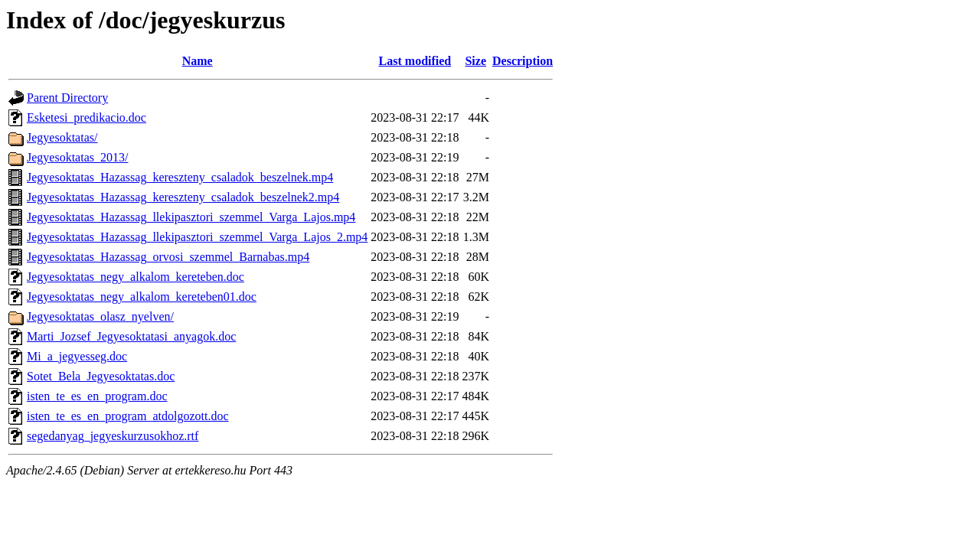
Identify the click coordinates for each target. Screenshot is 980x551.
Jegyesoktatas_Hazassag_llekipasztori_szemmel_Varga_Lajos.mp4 (191, 217)
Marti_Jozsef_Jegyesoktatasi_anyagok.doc (131, 336)
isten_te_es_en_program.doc (97, 396)
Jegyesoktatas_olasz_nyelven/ (100, 316)
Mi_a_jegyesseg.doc (77, 356)
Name (198, 61)
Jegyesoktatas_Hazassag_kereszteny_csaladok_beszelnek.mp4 (180, 177)
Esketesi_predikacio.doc (87, 117)
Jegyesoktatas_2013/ (77, 157)
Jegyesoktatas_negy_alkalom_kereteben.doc (136, 277)
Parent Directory (67, 98)
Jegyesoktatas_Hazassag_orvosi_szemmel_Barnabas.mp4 (168, 257)
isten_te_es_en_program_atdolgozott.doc (127, 416)
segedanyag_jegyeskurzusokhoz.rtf (113, 436)
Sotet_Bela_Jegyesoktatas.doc (101, 376)
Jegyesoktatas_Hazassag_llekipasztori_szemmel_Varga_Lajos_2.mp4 (197, 237)
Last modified (415, 61)
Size (475, 61)
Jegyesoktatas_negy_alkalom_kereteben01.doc (142, 297)
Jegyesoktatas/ (62, 137)
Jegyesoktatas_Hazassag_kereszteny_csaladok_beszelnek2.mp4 (183, 197)
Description (523, 61)
